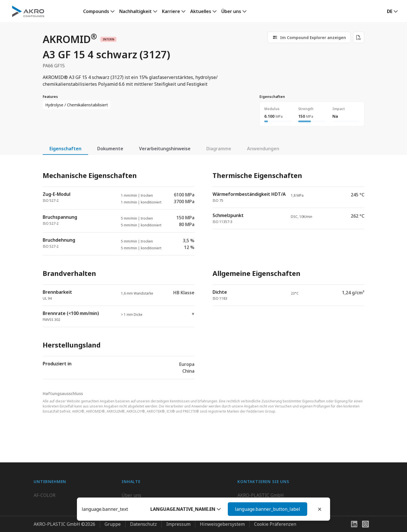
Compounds (96, 11)
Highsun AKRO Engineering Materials (74, 526)
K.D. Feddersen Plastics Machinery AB (73, 515)
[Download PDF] (359, 37)
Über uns (231, 11)
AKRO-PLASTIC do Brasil (60, 503)
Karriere (171, 11)
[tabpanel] (203, 270)
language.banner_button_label (268, 509)
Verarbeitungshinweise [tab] (165, 149)
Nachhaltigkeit (136, 11)
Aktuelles (201, 11)
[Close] (320, 509)
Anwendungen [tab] (263, 149)
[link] (99, 11)
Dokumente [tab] (110, 149)
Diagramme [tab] (219, 149)
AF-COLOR (45, 481)
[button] (186, 509)
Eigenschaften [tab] (65, 149)
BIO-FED (43, 492)
